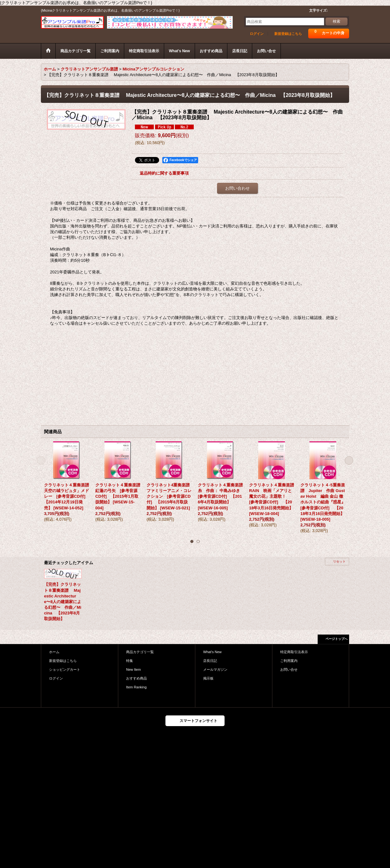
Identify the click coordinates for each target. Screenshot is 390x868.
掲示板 (208, 678)
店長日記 (210, 661)
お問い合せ (289, 669)
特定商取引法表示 (294, 652)
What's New (212, 652)
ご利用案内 (289, 661)
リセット (339, 561)
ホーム (54, 652)
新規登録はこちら (288, 34)
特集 (130, 661)
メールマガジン (215, 669)
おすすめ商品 (136, 678)
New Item (134, 669)
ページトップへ (337, 639)
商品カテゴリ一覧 (140, 652)
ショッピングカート (65, 669)
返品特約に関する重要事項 (164, 173)
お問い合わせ (237, 188)
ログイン (257, 34)
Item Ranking (136, 687)
